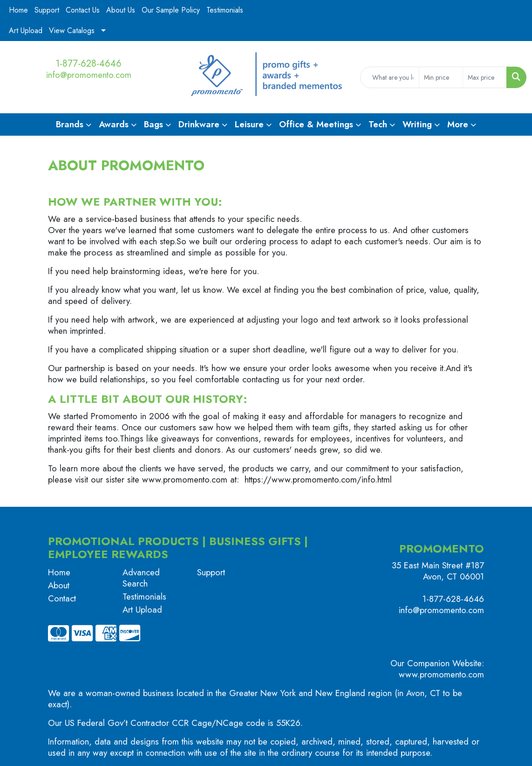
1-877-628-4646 (89, 64)
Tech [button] (378, 124)
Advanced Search (141, 578)
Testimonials (225, 10)
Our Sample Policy (171, 10)
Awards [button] (114, 124)
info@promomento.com (89, 75)
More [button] (458, 124)
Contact (62, 598)
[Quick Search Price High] (485, 77)
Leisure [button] (249, 124)
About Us (121, 10)
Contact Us (83, 10)
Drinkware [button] (199, 124)
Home (18, 10)
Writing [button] (417, 124)
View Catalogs (72, 31)
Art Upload (26, 31)
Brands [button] (70, 124)
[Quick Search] (390, 77)
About (59, 585)
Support (47, 10)
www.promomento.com (441, 674)
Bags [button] (153, 124)
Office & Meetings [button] (316, 124)
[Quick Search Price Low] (441, 77)
